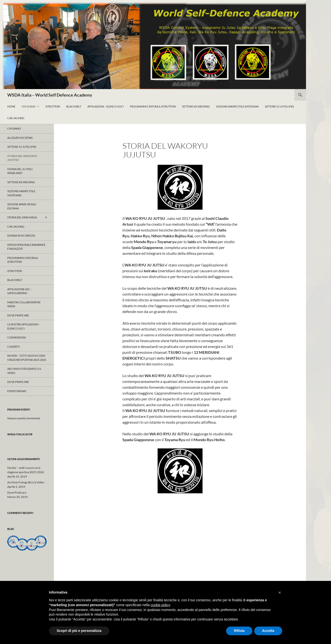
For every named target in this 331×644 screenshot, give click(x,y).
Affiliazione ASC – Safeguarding (20, 291)
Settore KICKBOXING (21, 182)
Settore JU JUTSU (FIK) (22, 147)
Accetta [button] (268, 631)
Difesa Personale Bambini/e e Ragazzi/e (26, 247)
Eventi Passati (17, 391)
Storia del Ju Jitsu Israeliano (20, 171)
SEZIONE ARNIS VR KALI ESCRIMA (22, 206)
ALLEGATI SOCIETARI (20, 138)
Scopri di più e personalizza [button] (79, 631)
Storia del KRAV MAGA (22, 217)
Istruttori (53, 106)
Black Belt (74, 106)
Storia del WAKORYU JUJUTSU (22, 158)
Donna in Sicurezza (21, 235)
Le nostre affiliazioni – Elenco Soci (24, 326)
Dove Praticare (18, 315)
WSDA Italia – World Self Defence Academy (50, 95)
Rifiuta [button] (239, 631)
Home (11, 106)
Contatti (13, 347)
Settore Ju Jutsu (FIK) (279, 106)
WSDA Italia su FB (20, 434)
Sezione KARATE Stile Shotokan (237, 106)
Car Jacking (16, 118)
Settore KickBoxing (196, 106)
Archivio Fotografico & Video (24, 371)
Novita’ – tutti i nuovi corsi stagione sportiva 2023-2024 (27, 358)
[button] (280, 593)
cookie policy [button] (160, 605)
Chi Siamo (29, 106)
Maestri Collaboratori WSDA (24, 304)
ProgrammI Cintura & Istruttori (153, 106)
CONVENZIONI (17, 337)
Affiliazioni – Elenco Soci (106, 106)
